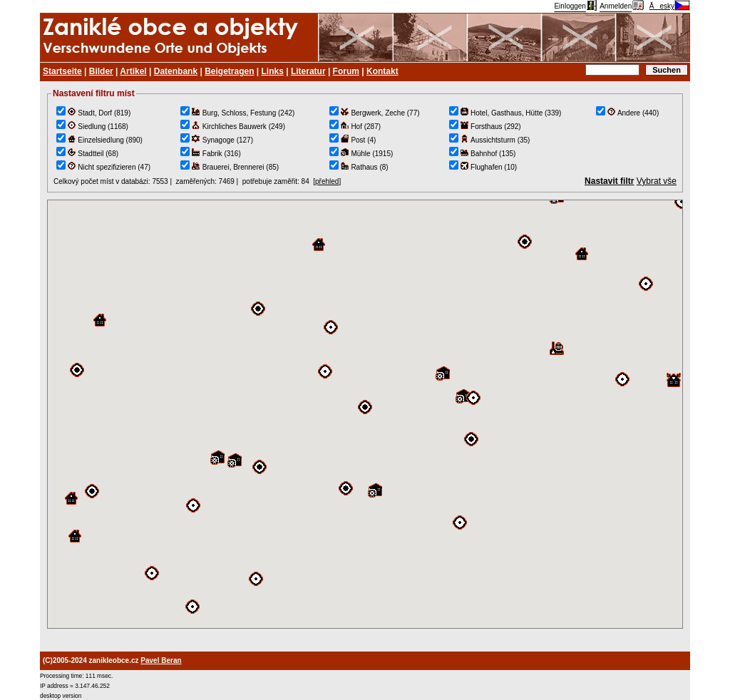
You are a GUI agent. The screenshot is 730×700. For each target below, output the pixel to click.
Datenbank (176, 71)
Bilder (101, 71)
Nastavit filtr (609, 181)
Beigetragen (229, 71)
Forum (346, 71)
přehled (327, 181)
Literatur (308, 71)
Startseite (62, 71)
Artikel (133, 71)
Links (273, 71)
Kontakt (382, 71)
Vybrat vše (657, 181)
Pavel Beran (161, 660)
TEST (365, 414)
